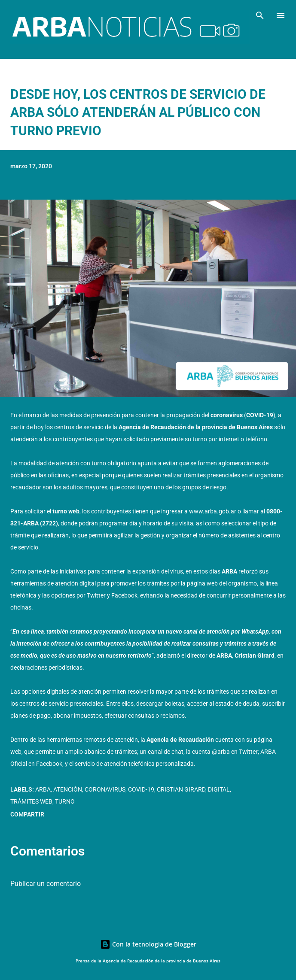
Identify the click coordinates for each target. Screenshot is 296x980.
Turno (65, 801)
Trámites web (31, 801)
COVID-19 (141, 789)
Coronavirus (105, 789)
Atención (68, 789)
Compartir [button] (27, 814)
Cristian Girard (181, 789)
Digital (219, 789)
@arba (221, 752)
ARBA (43, 789)
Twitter (96, 595)
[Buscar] (260, 15)
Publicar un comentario (46, 884)
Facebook (124, 595)
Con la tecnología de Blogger (148, 944)
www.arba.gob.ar (213, 511)
